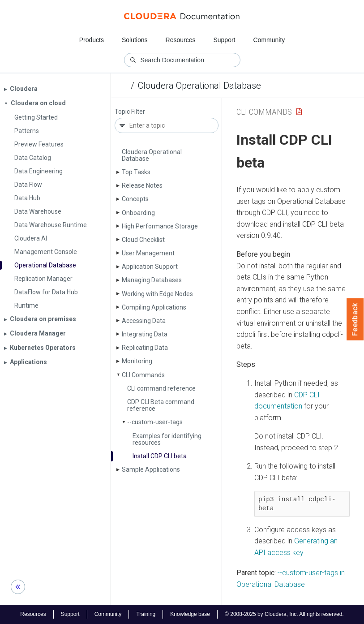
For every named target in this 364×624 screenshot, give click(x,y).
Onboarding (138, 213)
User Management (148, 253)
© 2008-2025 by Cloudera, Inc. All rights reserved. (284, 614)
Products (92, 40)
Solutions (135, 40)
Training (146, 614)
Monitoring (137, 361)
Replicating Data (145, 348)
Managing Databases (152, 280)
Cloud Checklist (143, 240)
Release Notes (142, 185)
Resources (181, 40)
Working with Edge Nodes (157, 294)
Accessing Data (144, 321)
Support (224, 40)
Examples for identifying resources (167, 439)
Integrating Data (145, 334)
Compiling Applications (154, 307)
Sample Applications (151, 469)
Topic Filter (130, 112)
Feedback (355, 319)
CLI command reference (161, 388)
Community (269, 40)
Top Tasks (136, 172)
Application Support (150, 267)
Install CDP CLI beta (160, 456)
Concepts (135, 199)
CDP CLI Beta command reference (161, 405)
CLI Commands (143, 375)
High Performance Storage (160, 226)
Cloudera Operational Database (199, 86)
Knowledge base (190, 614)
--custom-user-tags (155, 422)
